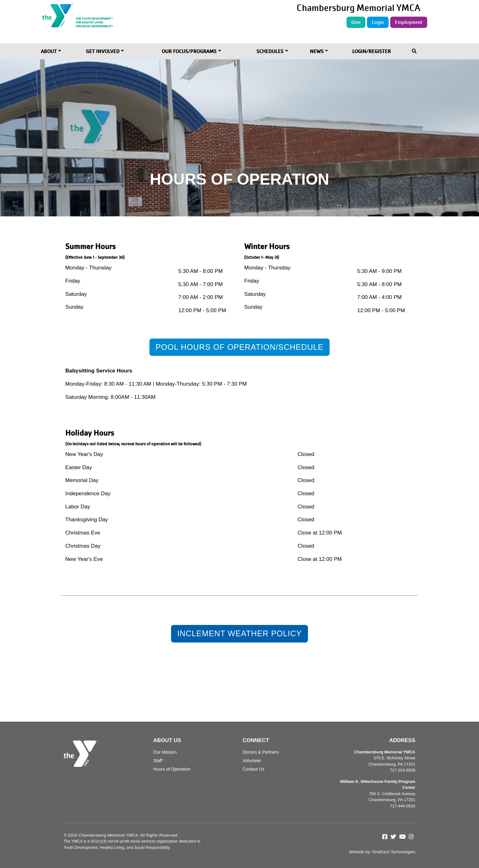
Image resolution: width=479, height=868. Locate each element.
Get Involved (103, 51)
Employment (409, 22)
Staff (158, 761)
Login (378, 22)
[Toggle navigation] (415, 52)
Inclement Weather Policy (240, 633)
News (317, 51)
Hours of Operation (172, 769)
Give (356, 22)
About (49, 51)
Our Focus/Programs (189, 51)
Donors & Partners (261, 752)
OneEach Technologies (394, 852)
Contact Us (253, 769)
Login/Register (371, 51)
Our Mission (165, 752)
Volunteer (252, 761)
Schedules (270, 51)
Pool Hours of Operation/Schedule (240, 347)
